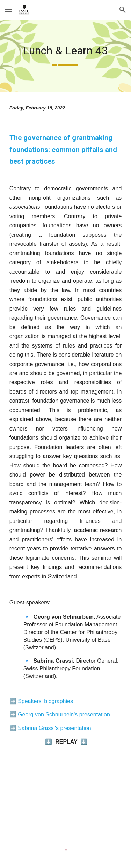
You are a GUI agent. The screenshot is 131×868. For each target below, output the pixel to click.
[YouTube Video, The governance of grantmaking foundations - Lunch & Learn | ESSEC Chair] (66, 799)
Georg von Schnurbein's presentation (64, 714)
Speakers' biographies (45, 701)
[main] (66, 56)
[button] (8, 10)
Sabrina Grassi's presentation (54, 728)
